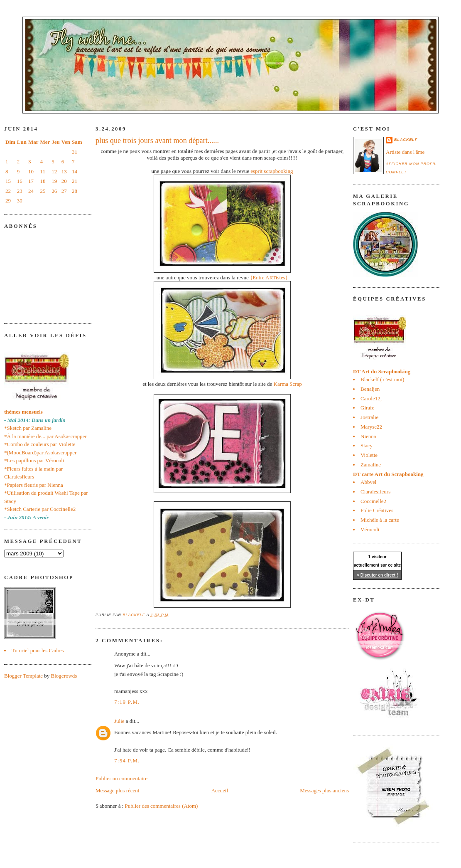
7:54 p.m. (127, 761)
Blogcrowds (64, 676)
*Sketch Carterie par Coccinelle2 (40, 509)
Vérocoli (370, 529)
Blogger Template (23, 676)
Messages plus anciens (324, 790)
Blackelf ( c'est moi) (382, 379)
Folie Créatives (377, 510)
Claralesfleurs (375, 492)
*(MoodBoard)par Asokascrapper (40, 452)
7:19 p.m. (127, 702)
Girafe (367, 408)
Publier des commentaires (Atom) (162, 806)
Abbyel (368, 482)
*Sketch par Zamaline (28, 428)
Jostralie (369, 417)
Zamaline (371, 465)
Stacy (367, 445)
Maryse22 (371, 427)
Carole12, (371, 398)
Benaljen (370, 389)
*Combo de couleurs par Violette (40, 444)
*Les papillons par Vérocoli (34, 460)
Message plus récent (117, 790)
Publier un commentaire (121, 778)
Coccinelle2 (373, 501)
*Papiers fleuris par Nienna (34, 485)
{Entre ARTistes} (269, 277)
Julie (119, 721)
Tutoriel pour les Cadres (38, 650)
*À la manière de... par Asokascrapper (45, 436)
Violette (369, 455)
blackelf (406, 140)
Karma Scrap (288, 384)
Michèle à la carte (380, 520)
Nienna (368, 436)
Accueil (220, 790)
